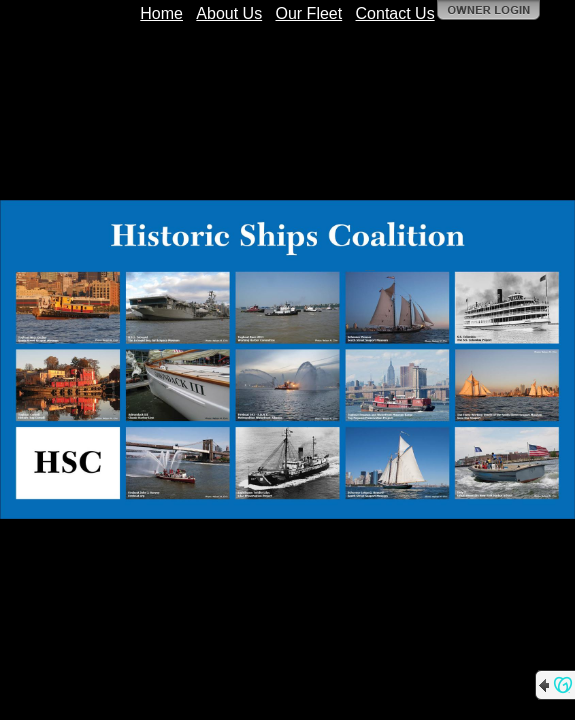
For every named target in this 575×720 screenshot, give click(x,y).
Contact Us (395, 13)
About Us (229, 13)
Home (161, 13)
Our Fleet (309, 13)
